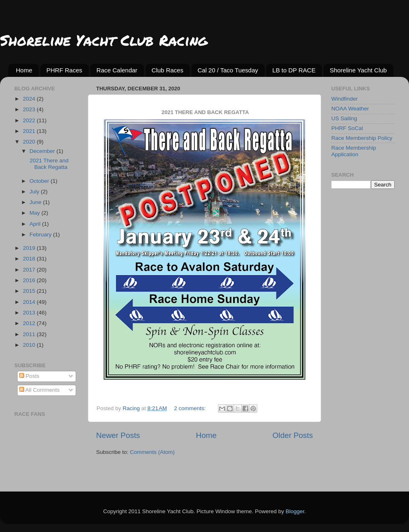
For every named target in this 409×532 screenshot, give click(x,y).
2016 (30, 280)
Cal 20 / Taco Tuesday (228, 70)
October (40, 181)
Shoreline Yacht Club (358, 70)
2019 (30, 248)
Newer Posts (118, 435)
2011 (30, 334)
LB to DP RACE (294, 70)
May (35, 213)
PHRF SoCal (347, 128)
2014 (30, 302)
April (36, 224)
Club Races (168, 70)
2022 (30, 120)
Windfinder (345, 99)
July (35, 192)
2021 (30, 131)
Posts (29, 376)
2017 (30, 270)
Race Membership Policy (362, 138)
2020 (30, 142)
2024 (30, 99)
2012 (30, 323)
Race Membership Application (354, 151)
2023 (30, 109)
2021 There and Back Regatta (48, 164)
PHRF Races (65, 70)
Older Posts (293, 435)
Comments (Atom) (153, 452)
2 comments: (191, 408)
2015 (30, 291)
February (41, 235)
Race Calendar (117, 70)
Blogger (295, 511)
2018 (30, 259)
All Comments (39, 390)
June (36, 202)
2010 (30, 345)
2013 (30, 313)
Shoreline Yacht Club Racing (104, 40)
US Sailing (344, 118)
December (43, 151)
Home (24, 70)
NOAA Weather (350, 109)
